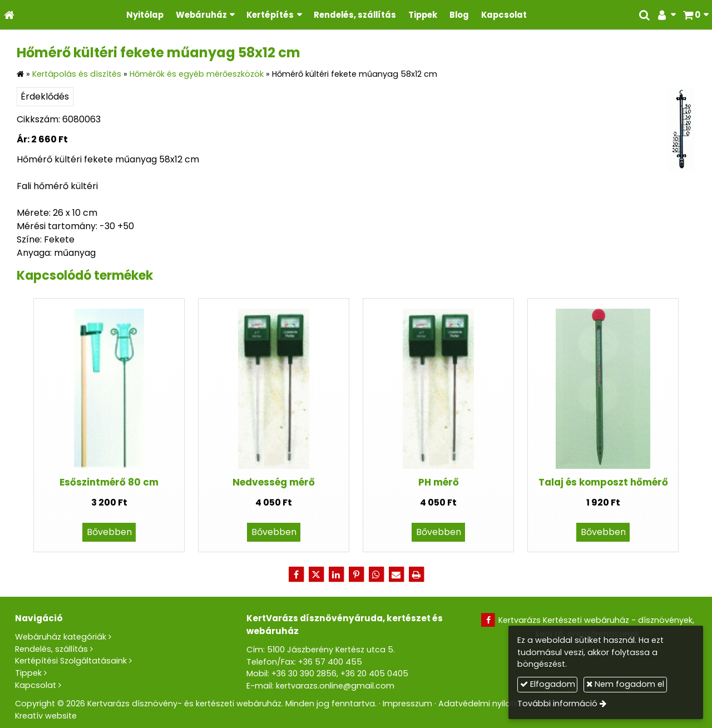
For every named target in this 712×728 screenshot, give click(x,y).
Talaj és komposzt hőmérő (603, 482)
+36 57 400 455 (330, 662)
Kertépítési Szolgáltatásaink (71, 661)
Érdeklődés (45, 96)
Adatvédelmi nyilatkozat (487, 704)
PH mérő (439, 482)
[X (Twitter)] (316, 575)
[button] (696, 15)
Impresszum (407, 704)
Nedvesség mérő (274, 482)
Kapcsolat (36, 685)
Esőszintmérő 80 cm (109, 482)
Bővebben (109, 532)
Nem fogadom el (625, 684)
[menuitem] (145, 15)
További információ (557, 704)
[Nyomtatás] (416, 575)
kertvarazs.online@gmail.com (335, 686)
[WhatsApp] (376, 575)
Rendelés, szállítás (51, 649)
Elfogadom (548, 684)
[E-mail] (396, 575)
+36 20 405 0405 (374, 673)
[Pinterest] (356, 575)
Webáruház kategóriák (61, 637)
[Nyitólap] (9, 15)
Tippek (28, 673)
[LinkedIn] (336, 575)
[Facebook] (296, 575)
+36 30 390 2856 (304, 673)
